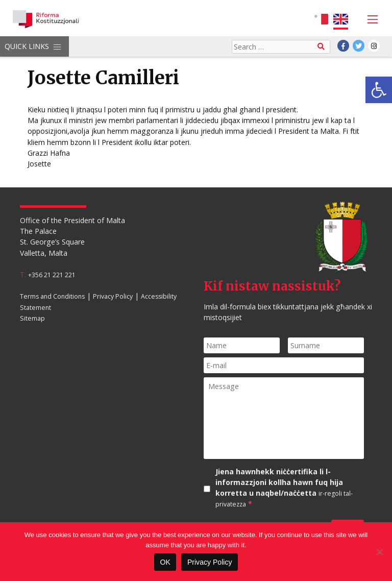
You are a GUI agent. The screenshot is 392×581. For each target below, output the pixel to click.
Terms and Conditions (52, 296)
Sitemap (32, 318)
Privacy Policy (113, 296)
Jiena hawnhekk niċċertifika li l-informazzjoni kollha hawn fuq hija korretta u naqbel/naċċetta (284, 488)
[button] (379, 90)
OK (165, 562)
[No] (379, 552)
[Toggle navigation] (370, 19)
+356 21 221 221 (52, 275)
